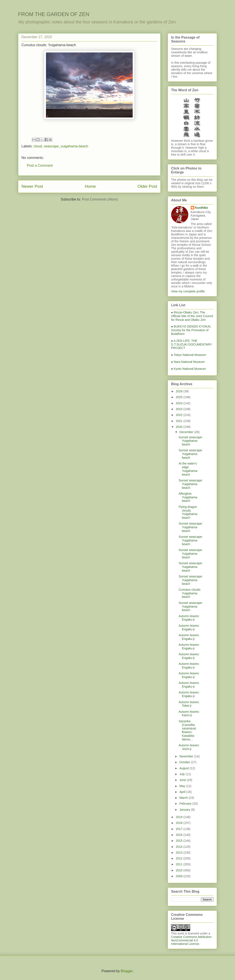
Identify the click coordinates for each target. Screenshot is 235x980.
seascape (51, 146)
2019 (180, 817)
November (187, 756)
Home (90, 186)
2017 (180, 829)
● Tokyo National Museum (189, 355)
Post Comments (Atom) (100, 199)
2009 (180, 876)
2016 (180, 835)
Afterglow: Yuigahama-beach (188, 497)
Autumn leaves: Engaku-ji (189, 618)
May (183, 786)
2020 (180, 427)
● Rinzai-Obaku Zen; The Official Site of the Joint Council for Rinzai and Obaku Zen (192, 316)
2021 (180, 421)
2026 (180, 391)
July (182, 774)
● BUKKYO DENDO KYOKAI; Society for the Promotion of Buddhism (191, 330)
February (186, 804)
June (183, 780)
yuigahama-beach (74, 146)
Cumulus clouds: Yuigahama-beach (190, 593)
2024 (180, 403)
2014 (180, 847)
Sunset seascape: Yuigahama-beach (191, 441)
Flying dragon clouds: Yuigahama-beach (188, 512)
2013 (180, 853)
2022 (180, 415)
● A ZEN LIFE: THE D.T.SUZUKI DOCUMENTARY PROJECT (191, 344)
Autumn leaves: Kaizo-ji (189, 713)
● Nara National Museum (188, 362)
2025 (180, 397)
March (184, 798)
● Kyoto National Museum (188, 369)
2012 (180, 858)
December (187, 432)
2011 (180, 864)
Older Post (147, 186)
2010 (180, 870)
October (185, 762)
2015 (180, 841)
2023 (180, 409)
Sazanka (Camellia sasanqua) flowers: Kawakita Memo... (187, 730)
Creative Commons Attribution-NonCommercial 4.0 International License (192, 940)
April (183, 792)
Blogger (127, 971)
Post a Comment (40, 166)
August (184, 768)
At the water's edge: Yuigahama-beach (188, 469)
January (185, 810)
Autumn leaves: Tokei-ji (189, 704)
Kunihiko (202, 208)
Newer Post (32, 186)
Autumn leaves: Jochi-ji (189, 747)
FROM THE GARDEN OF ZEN (54, 14)
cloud (38, 146)
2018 (180, 823)
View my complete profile (188, 291)
